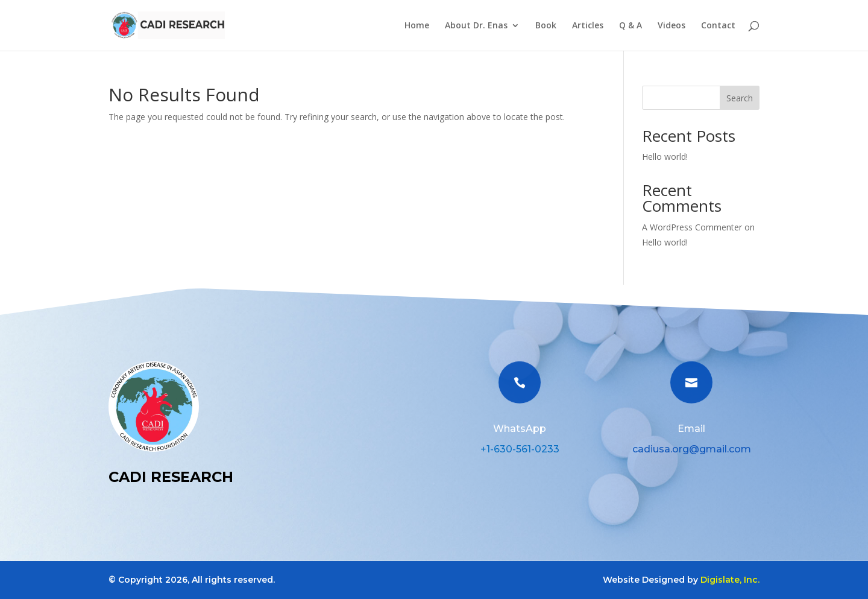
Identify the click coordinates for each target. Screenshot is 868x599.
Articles (588, 26)
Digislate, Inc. (730, 580)
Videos (671, 26)
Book (546, 26)
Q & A (631, 26)
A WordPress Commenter (692, 227)
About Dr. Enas (476, 26)
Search (740, 98)
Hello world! (665, 157)
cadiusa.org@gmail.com (692, 449)
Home (417, 26)
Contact (718, 26)
